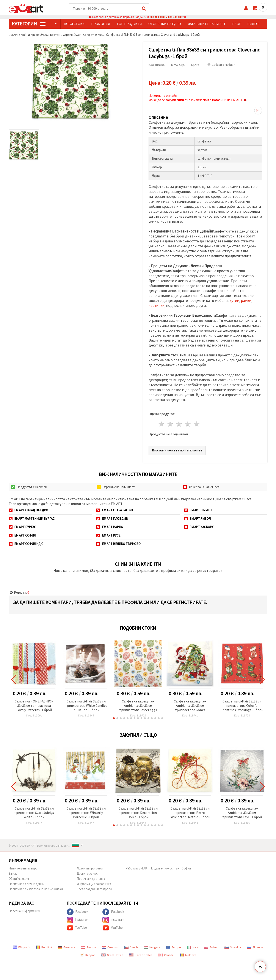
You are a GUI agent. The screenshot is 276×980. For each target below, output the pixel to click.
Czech (131, 947)
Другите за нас (87, 874)
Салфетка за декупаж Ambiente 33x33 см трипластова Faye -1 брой (242, 813)
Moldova (188, 955)
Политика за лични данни (27, 884)
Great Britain (112, 955)
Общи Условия (19, 879)
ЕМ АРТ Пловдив (112, 519)
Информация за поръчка (94, 884)
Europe (173, 947)
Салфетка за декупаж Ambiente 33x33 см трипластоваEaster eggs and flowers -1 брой (138, 706)
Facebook (77, 912)
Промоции (101, 24)
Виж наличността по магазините (177, 450)
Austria (88, 947)
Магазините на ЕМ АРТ (207, 24)
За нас (13, 874)
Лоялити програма (90, 868)
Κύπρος (88, 955)
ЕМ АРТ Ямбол (197, 519)
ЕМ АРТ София (22, 536)
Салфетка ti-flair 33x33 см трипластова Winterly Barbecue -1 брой (86, 813)
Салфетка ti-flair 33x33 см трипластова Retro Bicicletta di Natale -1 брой (190, 813)
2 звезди (170, 424)
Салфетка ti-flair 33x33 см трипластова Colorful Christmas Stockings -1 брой (242, 706)
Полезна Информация (24, 911)
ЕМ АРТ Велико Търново (118, 544)
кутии (234, 301)
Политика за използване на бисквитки (36, 889)
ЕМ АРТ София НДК (26, 544)
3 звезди (179, 424)
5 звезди (197, 424)
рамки (246, 301)
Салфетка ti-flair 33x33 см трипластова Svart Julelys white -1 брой (34, 813)
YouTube (77, 928)
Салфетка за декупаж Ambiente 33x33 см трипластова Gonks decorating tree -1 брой (190, 706)
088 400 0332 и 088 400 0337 (167, 17)
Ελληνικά (21, 947)
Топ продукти (129, 24)
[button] (114, 718)
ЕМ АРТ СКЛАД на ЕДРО (28, 510)
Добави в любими (221, 65)
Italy (192, 947)
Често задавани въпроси (94, 889)
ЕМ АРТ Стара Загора (115, 510)
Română (44, 947)
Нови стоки (74, 24)
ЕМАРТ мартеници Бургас (32, 519)
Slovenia (255, 947)
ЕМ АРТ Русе (108, 536)
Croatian (110, 947)
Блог (237, 24)
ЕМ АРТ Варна (110, 527)
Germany (66, 947)
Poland (211, 947)
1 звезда (162, 424)
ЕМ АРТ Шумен (198, 510)
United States (141, 955)
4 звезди (188, 424)
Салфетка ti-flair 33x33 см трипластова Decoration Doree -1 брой (138, 813)
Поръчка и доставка (91, 879)
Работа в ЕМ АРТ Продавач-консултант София (158, 868)
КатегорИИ (29, 24)
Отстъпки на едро (165, 24)
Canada (166, 955)
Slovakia (233, 947)
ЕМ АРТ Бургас (22, 527)
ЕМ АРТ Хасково (199, 527)
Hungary (152, 947)
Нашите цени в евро (23, 868)
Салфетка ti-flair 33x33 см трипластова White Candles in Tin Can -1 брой (86, 706)
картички (157, 306)
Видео (253, 24)
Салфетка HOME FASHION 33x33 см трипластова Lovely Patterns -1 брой (34, 706)
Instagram (78, 920)
